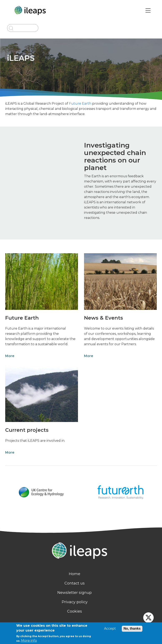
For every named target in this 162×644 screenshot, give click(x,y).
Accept (110, 629)
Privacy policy (75, 602)
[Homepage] (81, 551)
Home (75, 574)
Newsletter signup (75, 593)
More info (29, 641)
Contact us (75, 583)
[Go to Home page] (31, 10)
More (10, 356)
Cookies (75, 611)
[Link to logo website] (41, 492)
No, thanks (132, 628)
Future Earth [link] (80, 104)
